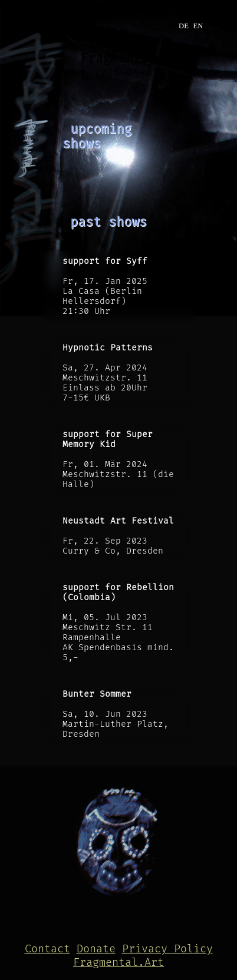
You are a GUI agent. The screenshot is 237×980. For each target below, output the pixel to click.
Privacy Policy (167, 949)
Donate (96, 949)
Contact (47, 949)
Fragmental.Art (119, 963)
